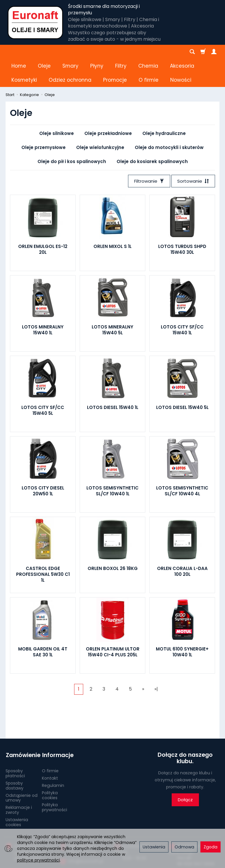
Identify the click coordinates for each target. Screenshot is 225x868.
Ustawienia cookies (17, 793)
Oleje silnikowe (57, 105)
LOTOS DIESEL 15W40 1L (113, 379)
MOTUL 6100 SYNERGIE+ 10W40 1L (182, 624)
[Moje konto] (214, 52)
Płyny (97, 52)
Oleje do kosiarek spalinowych (152, 133)
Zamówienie (22, 727)
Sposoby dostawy (15, 757)
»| (156, 661)
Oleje (44, 52)
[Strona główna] (35, 23)
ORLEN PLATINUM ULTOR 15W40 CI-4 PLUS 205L (113, 624)
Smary (70, 52)
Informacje (58, 727)
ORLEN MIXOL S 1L (112, 218)
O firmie (50, 742)
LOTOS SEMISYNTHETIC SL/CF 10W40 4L (182, 463)
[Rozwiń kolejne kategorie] (142, 52)
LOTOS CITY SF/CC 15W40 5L (43, 382)
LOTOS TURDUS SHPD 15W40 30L (182, 221)
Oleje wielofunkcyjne (100, 119)
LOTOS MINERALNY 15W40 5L (112, 302)
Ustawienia (154, 847)
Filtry (121, 52)
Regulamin (53, 757)
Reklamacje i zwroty (19, 781)
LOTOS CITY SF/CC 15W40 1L (182, 302)
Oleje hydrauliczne (164, 105)
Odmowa (184, 847)
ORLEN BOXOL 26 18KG (113, 540)
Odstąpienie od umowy (22, 769)
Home (19, 52)
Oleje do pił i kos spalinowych (72, 133)
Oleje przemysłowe (44, 119)
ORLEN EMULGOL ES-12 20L (43, 221)
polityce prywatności (38, 860)
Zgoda (210, 847)
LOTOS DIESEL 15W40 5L (182, 379)
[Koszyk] (203, 52)
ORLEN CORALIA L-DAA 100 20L (182, 543)
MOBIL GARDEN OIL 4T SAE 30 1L (43, 624)
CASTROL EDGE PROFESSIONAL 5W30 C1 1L (43, 546)
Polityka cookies (50, 767)
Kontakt (50, 750)
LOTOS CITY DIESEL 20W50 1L (43, 463)
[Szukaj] (192, 52)
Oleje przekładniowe (108, 105)
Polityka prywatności (54, 779)
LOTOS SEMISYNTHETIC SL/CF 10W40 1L (112, 463)
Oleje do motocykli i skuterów (169, 119)
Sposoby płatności (15, 745)
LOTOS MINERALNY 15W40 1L (43, 302)
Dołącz (185, 772)
